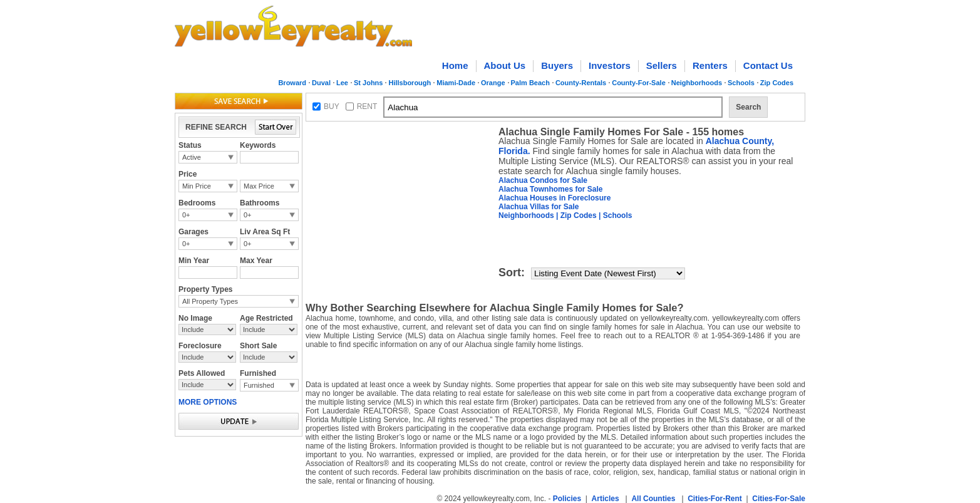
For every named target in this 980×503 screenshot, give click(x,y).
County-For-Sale (639, 83)
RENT (367, 106)
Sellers (662, 65)
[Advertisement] (400, 204)
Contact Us (768, 65)
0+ (186, 215)
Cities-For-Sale (779, 499)
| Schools (615, 215)
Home (455, 65)
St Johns (368, 83)
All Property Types (210, 301)
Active (192, 157)
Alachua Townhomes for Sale (550, 189)
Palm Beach (530, 83)
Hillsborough (410, 83)
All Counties (653, 499)
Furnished (259, 385)
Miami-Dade (456, 83)
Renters (710, 65)
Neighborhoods (697, 83)
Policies (567, 499)
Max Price (259, 186)
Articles (606, 499)
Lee (342, 83)
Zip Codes (777, 83)
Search (748, 107)
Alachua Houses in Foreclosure (554, 198)
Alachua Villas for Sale (539, 207)
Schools (741, 83)
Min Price (197, 186)
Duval (321, 83)
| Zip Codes (575, 215)
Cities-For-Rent (715, 499)
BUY (332, 106)
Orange (493, 83)
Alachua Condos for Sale (543, 180)
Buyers (557, 65)
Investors (610, 65)
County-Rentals (581, 83)
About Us (505, 65)
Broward (292, 83)
